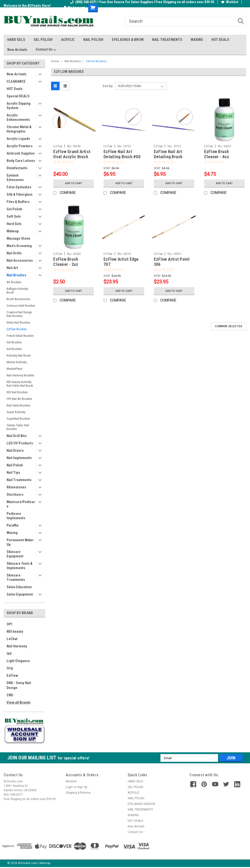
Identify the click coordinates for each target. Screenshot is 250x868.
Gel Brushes (14, 342)
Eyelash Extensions (15, 178)
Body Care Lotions (21, 161)
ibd (9, 654)
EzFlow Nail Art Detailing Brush (168, 154)
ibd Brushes (14, 349)
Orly (10, 668)
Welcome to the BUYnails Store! (27, 6)
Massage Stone (18, 238)
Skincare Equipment (15, 554)
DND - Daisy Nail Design (19, 685)
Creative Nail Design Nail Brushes (19, 314)
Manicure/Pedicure (21, 504)
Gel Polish (14, 209)
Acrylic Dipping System (19, 106)
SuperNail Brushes (18, 419)
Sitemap (45, 863)
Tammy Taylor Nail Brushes (18, 427)
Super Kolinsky (16, 412)
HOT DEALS (220, 40)
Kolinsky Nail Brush (19, 355)
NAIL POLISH (93, 40)
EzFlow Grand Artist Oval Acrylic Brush (72, 154)
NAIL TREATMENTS (167, 40)
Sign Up (82, 787)
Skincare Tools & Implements (20, 566)
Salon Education (19, 587)
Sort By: (108, 86)
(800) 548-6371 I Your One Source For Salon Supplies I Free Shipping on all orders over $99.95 (142, 2)
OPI (9, 624)
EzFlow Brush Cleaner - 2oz (66, 262)
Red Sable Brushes (18, 405)
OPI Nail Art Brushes (19, 399)
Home (55, 61)
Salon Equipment (20, 594)
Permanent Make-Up (21, 542)
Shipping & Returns (78, 793)
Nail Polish (15, 465)
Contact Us (46, 50)
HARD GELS (16, 40)
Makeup (13, 231)
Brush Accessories (18, 299)
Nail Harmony (17, 646)
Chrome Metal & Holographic (19, 129)
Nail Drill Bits (17, 436)
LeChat (12, 639)
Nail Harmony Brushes (20, 375)
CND (10, 695)
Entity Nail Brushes (18, 322)
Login (69, 787)
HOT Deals (15, 89)
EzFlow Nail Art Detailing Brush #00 (122, 154)
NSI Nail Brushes (17, 392)
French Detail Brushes (20, 336)
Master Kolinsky (17, 362)
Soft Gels (14, 216)
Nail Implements (19, 458)
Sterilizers (15, 495)
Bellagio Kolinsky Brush (17, 291)
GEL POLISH (43, 40)
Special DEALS (18, 96)
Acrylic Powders (20, 146)
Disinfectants (17, 168)
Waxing (12, 533)
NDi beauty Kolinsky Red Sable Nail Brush (20, 384)
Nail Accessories (20, 260)
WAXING (197, 40)
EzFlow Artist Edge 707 (121, 262)
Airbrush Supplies (21, 153)
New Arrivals (17, 50)
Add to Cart (74, 183)
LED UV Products (20, 443)
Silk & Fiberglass (20, 194)
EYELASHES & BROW (128, 40)
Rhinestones (16, 487)
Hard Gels (14, 224)
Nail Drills (14, 253)
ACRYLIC (68, 40)
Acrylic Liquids (18, 139)
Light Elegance (18, 661)
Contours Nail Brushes (21, 306)
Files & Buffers (18, 202)
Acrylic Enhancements (18, 117)
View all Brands (19, 702)
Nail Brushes (16, 275)
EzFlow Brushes (17, 329)
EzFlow (12, 676)
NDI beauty (15, 631)
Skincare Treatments (16, 577)
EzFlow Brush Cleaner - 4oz (217, 154)
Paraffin (13, 525)
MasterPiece (14, 369)
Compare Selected (229, 326)
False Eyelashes (19, 187)
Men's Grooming (19, 246)
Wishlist (230, 2)
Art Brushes (14, 282)
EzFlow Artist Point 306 (172, 262)
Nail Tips (13, 473)
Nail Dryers (15, 451)
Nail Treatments (19, 480)
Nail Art (12, 268)
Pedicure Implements (16, 516)
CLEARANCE (16, 81)
